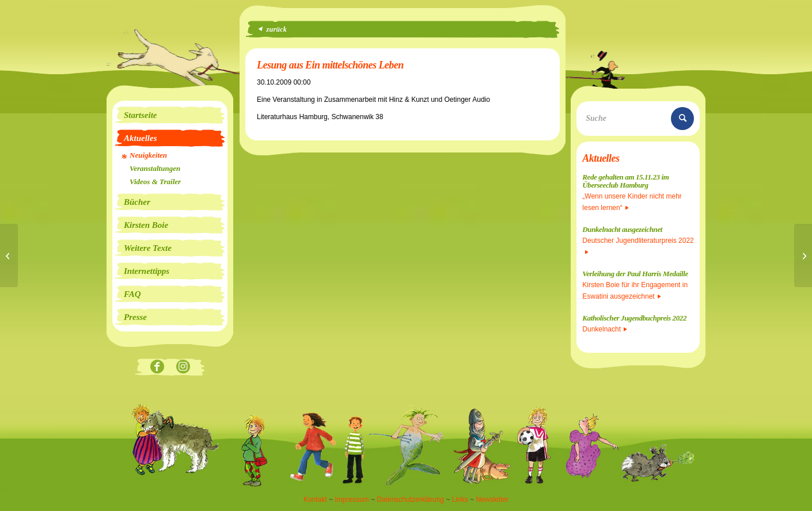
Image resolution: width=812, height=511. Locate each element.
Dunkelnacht (605, 329)
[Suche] (638, 119)
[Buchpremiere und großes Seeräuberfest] (9, 255)
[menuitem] (170, 115)
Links (460, 499)
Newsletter (492, 499)
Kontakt (315, 499)
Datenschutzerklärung (410, 499)
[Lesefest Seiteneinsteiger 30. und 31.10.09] (803, 255)
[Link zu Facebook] (157, 367)
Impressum (352, 499)
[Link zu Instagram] (183, 367)
